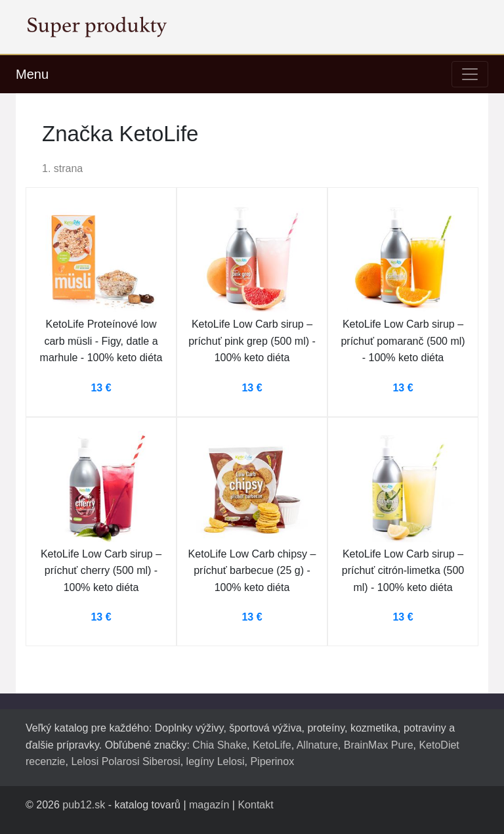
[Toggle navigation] (470, 74)
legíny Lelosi (216, 761)
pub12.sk (84, 805)
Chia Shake (220, 745)
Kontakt (255, 805)
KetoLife (272, 745)
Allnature (317, 745)
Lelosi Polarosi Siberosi (125, 761)
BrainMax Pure (379, 745)
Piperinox (272, 761)
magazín (209, 805)
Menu (32, 74)
